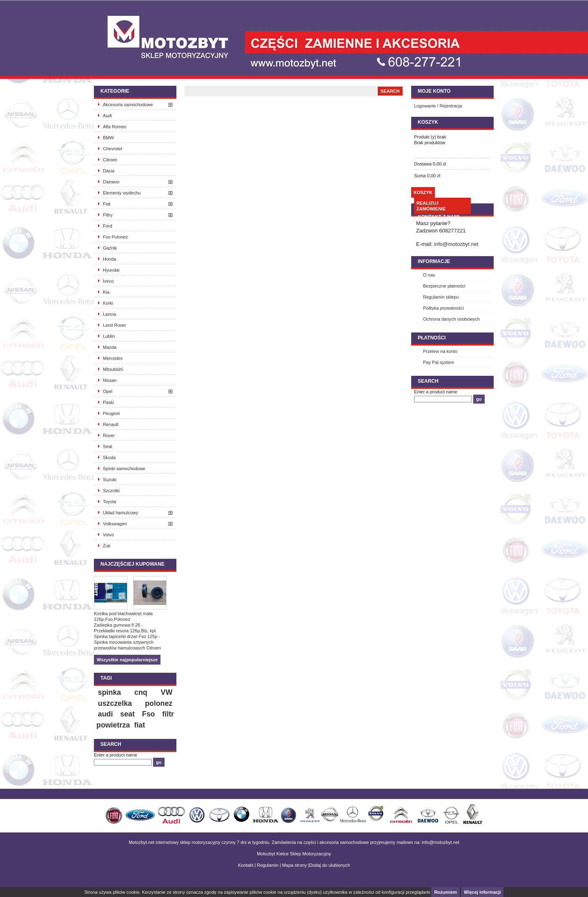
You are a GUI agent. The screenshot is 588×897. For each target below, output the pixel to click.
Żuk (107, 546)
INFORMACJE (434, 261)
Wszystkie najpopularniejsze (127, 660)
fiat (139, 725)
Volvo (108, 535)
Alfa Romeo (115, 127)
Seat (108, 446)
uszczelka (115, 703)
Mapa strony (295, 865)
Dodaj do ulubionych (330, 865)
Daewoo (111, 182)
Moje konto (434, 91)
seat (127, 714)
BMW (108, 138)
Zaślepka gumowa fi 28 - (118, 625)
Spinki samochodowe (124, 469)
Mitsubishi (113, 369)
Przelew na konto (440, 351)
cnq (141, 692)
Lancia (109, 314)
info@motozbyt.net (456, 244)
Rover (109, 435)
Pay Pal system (439, 362)
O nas (429, 275)
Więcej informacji (482, 892)
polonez (159, 703)
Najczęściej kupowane (133, 564)
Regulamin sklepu (441, 297)
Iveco (108, 281)
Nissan (110, 380)
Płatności (432, 338)
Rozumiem (445, 892)
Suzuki (110, 480)
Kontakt (246, 865)
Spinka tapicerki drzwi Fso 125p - (127, 636)
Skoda (109, 457)
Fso (149, 714)
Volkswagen (115, 524)
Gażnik (110, 248)
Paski (108, 402)
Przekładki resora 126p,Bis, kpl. (125, 631)
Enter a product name (116, 755)
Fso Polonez (115, 237)
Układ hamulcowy (120, 513)
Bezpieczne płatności (444, 286)
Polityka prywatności (443, 308)
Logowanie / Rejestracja (438, 106)
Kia (106, 292)
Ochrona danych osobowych (451, 319)
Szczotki (111, 491)
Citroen (110, 160)
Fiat (107, 204)
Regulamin (268, 865)
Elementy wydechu (122, 193)
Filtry (108, 215)
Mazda (110, 347)
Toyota (109, 502)
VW (167, 692)
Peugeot (111, 413)
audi (106, 714)
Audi (107, 116)
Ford (108, 226)
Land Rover (115, 325)
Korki (108, 303)
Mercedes (113, 358)
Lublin (109, 336)
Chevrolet (112, 149)
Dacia (109, 171)
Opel (108, 391)
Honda (109, 259)
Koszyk (428, 122)
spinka (109, 692)
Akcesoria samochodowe (128, 105)
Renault (111, 424)
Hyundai (111, 270)
